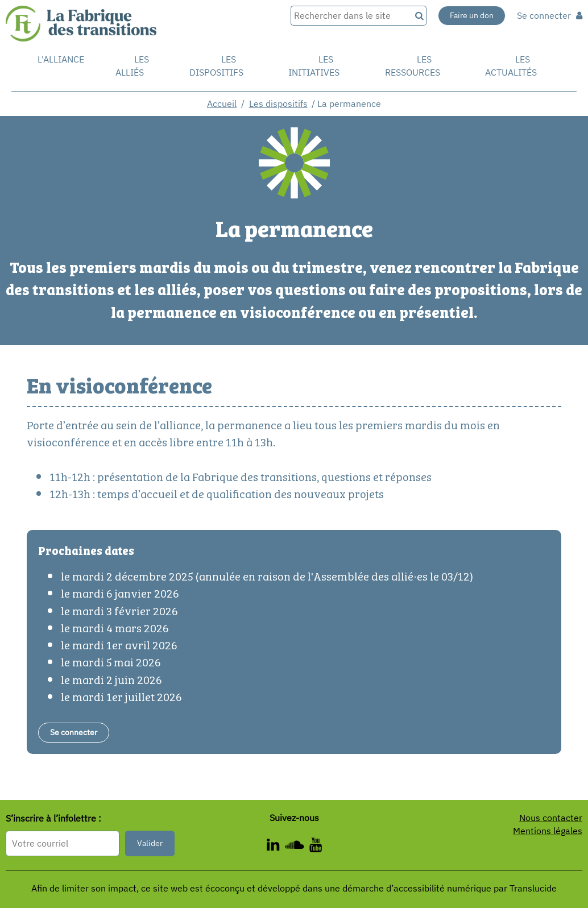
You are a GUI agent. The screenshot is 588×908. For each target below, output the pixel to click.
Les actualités (511, 66)
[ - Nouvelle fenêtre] (316, 847)
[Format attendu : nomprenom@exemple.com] (63, 843)
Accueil (222, 103)
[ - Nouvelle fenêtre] (276, 847)
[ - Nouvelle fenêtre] (297, 847)
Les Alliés (132, 66)
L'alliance (61, 59)
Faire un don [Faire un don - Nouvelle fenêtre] (472, 15)
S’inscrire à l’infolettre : (53, 818)
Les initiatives (314, 66)
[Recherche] (419, 16)
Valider (150, 843)
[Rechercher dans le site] (351, 16)
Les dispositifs (216, 66)
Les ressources (413, 66)
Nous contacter (551, 818)
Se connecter (550, 15)
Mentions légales (548, 831)
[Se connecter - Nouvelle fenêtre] (74, 733)
